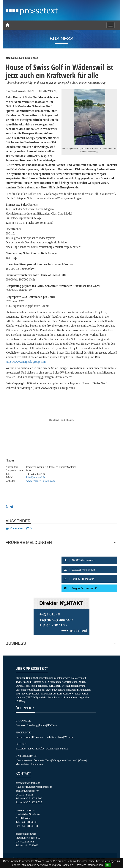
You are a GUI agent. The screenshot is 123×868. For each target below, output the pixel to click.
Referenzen (37, 764)
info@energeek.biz (37, 477)
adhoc (31, 749)
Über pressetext (24, 760)
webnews (51, 749)
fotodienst (62, 749)
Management (59, 760)
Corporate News (42, 760)
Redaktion (51, 737)
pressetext (21, 749)
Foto (60, 737)
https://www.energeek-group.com (26, 362)
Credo (82, 760)
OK (108, 865)
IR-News (52, 725)
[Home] (7, 25)
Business (20, 725)
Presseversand (23, 737)
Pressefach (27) (19, 528)
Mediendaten (23, 764)
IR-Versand (38, 737)
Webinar (69, 737)
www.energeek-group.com (41, 481)
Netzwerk (73, 760)
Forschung (32, 725)
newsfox (40, 749)
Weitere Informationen (90, 865)
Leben (42, 725)
